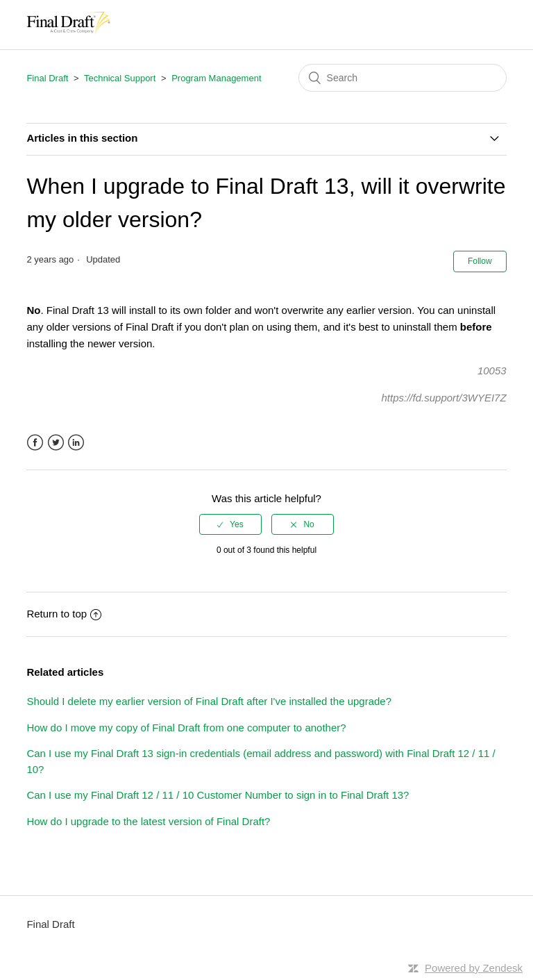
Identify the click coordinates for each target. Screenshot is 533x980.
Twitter (56, 443)
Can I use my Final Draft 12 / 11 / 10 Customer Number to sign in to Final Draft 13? (218, 795)
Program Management (216, 78)
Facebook (35, 443)
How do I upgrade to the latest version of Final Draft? (148, 821)
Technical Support (120, 78)
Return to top (64, 614)
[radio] (230, 524)
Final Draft (47, 78)
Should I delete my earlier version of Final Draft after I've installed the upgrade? (209, 701)
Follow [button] (480, 261)
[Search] (403, 78)
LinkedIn (76, 443)
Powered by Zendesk (474, 968)
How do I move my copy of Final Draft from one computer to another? (186, 728)
